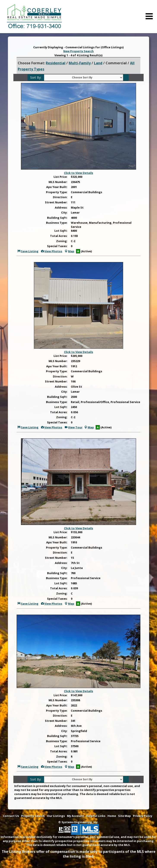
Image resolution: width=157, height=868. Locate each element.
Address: (61, 207)
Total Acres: (59, 236)
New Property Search (78, 51)
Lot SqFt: (61, 231)
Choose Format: (31, 63)
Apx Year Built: (57, 187)
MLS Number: (58, 182)
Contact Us (11, 816)
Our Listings (56, 816)
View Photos (51, 251)
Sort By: (36, 77)
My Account (75, 816)
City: (64, 212)
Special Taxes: (57, 246)
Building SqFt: (57, 218)
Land (98, 63)
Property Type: (57, 192)
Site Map (124, 816)
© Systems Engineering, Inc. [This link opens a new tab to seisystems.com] (78, 822)
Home (112, 816)
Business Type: (57, 223)
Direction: (60, 197)
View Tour (73, 427)
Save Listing (28, 251)
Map (69, 251)
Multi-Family (80, 63)
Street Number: (56, 202)
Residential (56, 63)
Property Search (33, 816)
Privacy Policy (143, 816)
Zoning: (62, 241)
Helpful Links (96, 816)
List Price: (61, 177)
